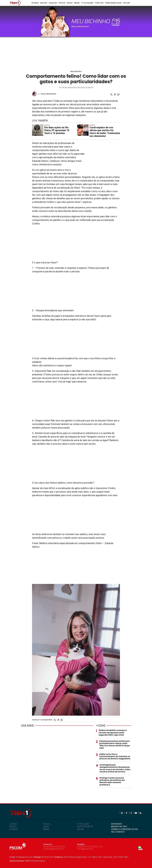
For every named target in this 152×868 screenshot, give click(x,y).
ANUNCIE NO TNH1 (119, 827)
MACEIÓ (13, 827)
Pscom (126, 3)
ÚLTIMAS (13, 824)
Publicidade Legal (113, 3)
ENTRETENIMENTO (85, 827)
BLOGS (46, 827)
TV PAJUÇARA (83, 824)
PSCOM (80, 829)
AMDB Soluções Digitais (35, 861)
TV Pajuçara (87, 3)
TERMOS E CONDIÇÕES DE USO (125, 829)
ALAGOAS (14, 829)
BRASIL (46, 829)
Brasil (77, 3)
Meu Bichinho (76, 71)
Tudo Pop (99, 3)
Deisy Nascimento (49, 94)
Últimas (35, 3)
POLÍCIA (47, 824)
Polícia (62, 3)
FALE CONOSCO (118, 832)
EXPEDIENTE (117, 824)
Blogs (70, 3)
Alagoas (53, 3)
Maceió (44, 3)
